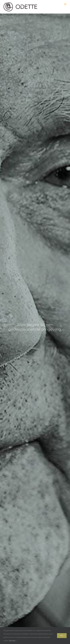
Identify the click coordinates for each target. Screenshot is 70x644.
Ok (62, 636)
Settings (13, 641)
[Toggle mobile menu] (65, 4)
